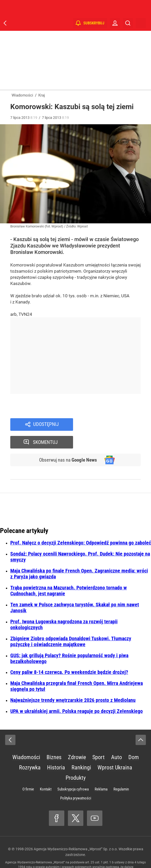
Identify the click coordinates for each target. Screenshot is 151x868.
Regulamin (121, 772)
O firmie (28, 772)
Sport (99, 740)
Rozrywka (30, 750)
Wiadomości (26, 740)
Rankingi (81, 750)
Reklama (101, 772)
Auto (117, 740)
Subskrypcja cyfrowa (73, 772)
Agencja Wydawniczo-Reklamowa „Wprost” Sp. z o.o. (76, 832)
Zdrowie (77, 740)
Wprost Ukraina (115, 750)
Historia (56, 750)
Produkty (76, 760)
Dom (134, 740)
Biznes (54, 740)
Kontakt (46, 772)
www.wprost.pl (105, 854)
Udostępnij (46, 425)
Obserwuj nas (67, 443)
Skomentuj (114, 425)
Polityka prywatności (76, 781)
